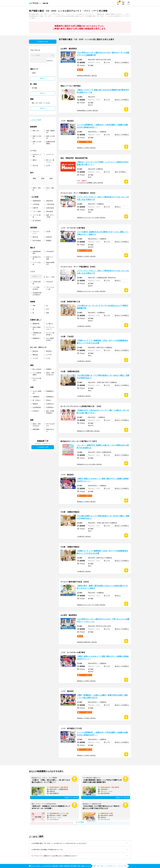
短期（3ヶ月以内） (51, 137)
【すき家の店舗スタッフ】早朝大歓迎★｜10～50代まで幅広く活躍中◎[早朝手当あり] (103, 377)
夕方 (48, 309)
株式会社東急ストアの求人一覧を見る (88, 110)
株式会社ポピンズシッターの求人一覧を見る (89, 464)
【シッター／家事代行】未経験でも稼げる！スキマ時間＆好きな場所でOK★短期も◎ (103, 447)
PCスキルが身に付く (37, 379)
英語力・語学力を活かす (37, 425)
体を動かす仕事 (37, 258)
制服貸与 (35, 404)
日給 (43, 178)
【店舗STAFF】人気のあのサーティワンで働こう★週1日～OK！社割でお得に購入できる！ (103, 412)
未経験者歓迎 (37, 201)
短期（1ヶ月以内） (37, 137)
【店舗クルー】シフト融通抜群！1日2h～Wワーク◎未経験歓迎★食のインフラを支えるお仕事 (102, 342)
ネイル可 (35, 358)
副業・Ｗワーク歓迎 (50, 216)
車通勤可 (49, 369)
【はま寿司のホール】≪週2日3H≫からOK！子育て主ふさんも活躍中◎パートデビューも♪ (103, 620)
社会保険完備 (37, 407)
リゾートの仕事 (37, 264)
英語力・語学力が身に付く (50, 374)
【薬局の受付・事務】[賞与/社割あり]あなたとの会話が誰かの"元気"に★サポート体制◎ (102, 587)
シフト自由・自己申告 (37, 288)
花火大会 (35, 166)
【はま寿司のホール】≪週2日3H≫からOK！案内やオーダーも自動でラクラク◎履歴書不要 (103, 54)
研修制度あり (50, 391)
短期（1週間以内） (51, 132)
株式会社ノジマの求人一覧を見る (86, 148)
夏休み (35, 160)
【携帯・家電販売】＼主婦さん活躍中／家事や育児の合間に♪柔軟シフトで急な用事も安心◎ (102, 696)
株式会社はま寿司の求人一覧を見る (87, 76)
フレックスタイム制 (50, 288)
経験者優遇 (36, 429)
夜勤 (48, 313)
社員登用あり (50, 407)
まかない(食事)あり (37, 392)
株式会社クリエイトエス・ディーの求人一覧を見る (91, 218)
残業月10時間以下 (50, 264)
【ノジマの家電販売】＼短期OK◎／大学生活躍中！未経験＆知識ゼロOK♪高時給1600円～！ (102, 126)
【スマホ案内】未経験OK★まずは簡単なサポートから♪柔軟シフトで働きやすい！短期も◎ (103, 233)
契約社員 (35, 237)
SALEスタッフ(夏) (37, 155)
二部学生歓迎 (50, 204)
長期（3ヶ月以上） (37, 143)
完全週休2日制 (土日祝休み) (37, 294)
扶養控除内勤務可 (37, 252)
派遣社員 (49, 237)
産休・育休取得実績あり (50, 412)
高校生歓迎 (50, 201)
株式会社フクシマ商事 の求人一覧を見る (88, 431)
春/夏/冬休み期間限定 (51, 143)
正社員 (48, 231)
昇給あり (49, 400)
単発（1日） (36, 131)
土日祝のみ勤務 (37, 283)
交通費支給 (36, 397)
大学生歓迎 (36, 204)
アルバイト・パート (37, 232)
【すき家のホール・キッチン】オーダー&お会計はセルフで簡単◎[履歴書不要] (102, 307)
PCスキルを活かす (50, 425)
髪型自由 (49, 351)
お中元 (48, 166)
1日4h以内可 (50, 252)
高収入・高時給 (37, 189)
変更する (43, 78)
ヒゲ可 (48, 358)
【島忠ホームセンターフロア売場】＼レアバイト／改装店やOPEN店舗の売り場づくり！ (102, 163)
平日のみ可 (50, 282)
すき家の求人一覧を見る (84, 326)
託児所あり (36, 411)
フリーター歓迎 (37, 216)
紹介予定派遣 (37, 241)
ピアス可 (49, 355)
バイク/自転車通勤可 (37, 374)
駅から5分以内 (37, 369)
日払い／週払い (50, 189)
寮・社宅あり (37, 400)
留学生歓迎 (50, 211)
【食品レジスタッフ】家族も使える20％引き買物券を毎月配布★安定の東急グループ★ (103, 91)
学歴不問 (35, 208)
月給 (51, 178)
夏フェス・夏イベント (50, 161)
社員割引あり (50, 404)
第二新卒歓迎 (37, 221)
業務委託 (49, 241)
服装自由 (35, 355)
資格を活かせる (50, 430)
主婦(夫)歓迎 (50, 208)
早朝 (34, 306)
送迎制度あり (50, 397)
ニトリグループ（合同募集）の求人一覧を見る (90, 183)
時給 (34, 178)
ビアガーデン (50, 155)
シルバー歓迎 (37, 211)
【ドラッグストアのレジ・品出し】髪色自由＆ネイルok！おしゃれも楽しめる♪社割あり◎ (103, 198)
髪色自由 (35, 351)
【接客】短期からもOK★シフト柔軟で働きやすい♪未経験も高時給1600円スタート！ (103, 480)
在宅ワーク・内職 (50, 258)
